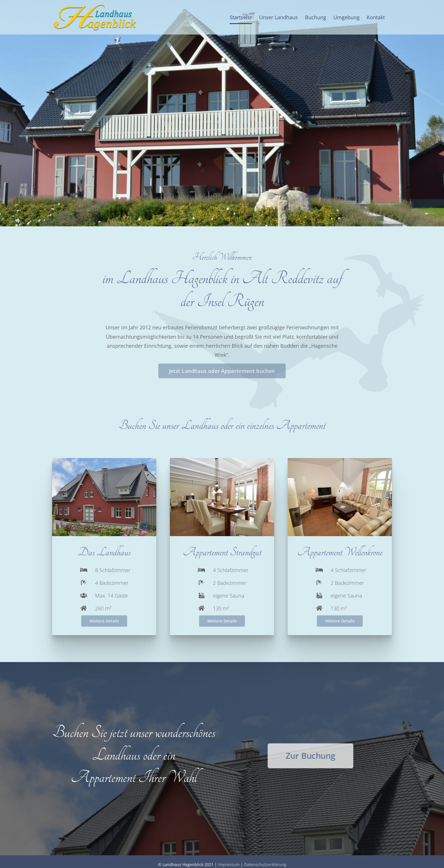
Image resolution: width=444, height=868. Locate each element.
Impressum (229, 864)
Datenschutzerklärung (265, 864)
